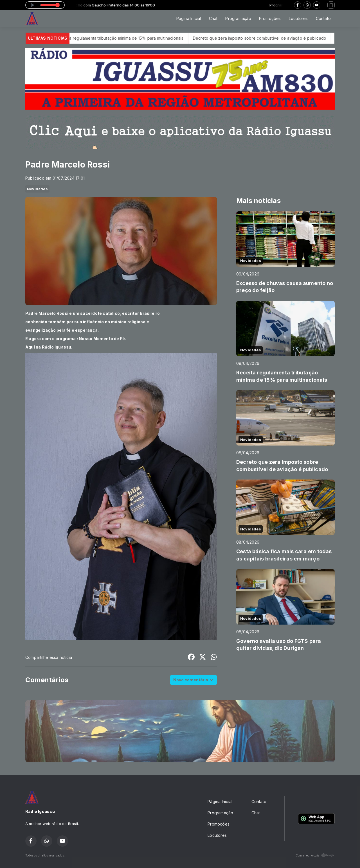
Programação (238, 18)
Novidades (37, 189)
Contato (323, 18)
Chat (213, 18)
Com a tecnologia (315, 855)
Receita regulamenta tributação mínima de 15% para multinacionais (135, 38)
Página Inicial (189, 18)
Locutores (298, 18)
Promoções (270, 18)
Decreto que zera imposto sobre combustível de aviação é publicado (274, 38)
